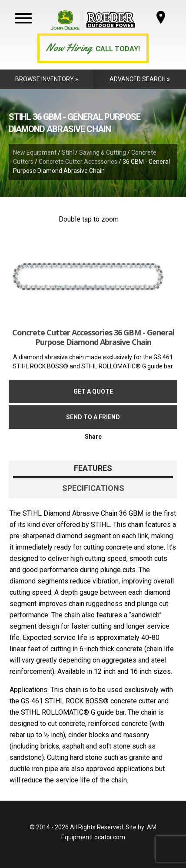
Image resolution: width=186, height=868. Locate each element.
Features (93, 468)
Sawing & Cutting (103, 152)
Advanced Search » (140, 79)
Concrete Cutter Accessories (78, 162)
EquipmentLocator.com (93, 837)
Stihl (68, 152)
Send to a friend (93, 417)
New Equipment (35, 152)
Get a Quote (93, 391)
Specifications (93, 488)
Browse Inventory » (47, 79)
